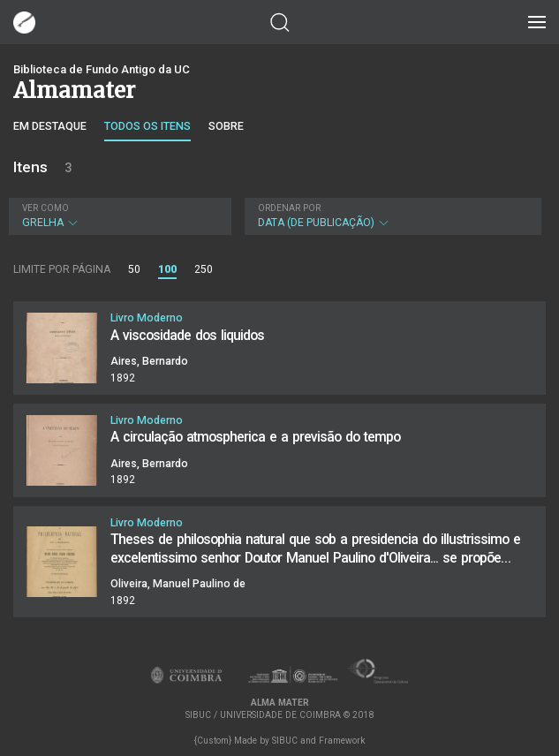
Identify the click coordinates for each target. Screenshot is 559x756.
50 (134, 269)
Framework (342, 741)
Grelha (118, 216)
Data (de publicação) (391, 216)
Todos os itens (147, 126)
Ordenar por (289, 208)
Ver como (45, 208)
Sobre (226, 126)
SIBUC (285, 741)
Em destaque (50, 126)
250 (204, 269)
